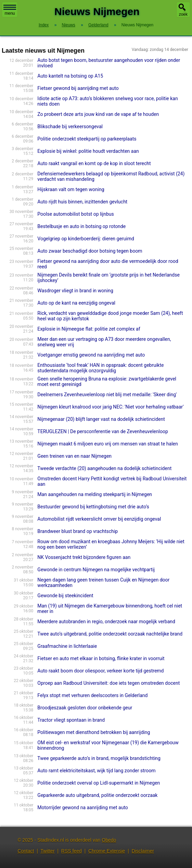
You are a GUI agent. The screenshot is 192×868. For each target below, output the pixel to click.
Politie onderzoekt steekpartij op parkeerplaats (87, 139)
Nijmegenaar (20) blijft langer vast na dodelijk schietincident (101, 419)
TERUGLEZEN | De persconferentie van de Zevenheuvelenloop (103, 431)
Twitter (47, 851)
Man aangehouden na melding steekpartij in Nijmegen (95, 494)
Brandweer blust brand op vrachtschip (78, 531)
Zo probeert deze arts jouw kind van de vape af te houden (98, 114)
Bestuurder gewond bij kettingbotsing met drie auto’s (93, 507)
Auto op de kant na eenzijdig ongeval (76, 303)
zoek (183, 14)
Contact (26, 851)
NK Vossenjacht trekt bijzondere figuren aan (84, 557)
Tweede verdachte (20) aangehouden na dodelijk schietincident (104, 468)
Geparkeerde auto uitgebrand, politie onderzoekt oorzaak (97, 795)
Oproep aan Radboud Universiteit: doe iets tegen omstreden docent (108, 683)
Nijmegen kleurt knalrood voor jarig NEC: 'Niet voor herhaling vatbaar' (110, 407)
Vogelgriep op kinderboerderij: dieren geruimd (86, 239)
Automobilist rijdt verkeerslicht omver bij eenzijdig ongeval (99, 519)
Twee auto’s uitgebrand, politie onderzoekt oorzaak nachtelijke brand (110, 634)
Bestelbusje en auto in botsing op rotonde (81, 226)
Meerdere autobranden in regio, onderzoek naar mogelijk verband (106, 622)
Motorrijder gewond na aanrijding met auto (82, 807)
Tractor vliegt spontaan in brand (71, 720)
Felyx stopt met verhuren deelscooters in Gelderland (92, 695)
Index (44, 25)
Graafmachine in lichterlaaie (67, 646)
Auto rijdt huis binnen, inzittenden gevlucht (82, 202)
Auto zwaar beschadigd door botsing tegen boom (90, 251)
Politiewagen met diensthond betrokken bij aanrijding (94, 732)
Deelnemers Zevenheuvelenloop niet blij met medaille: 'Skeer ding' (107, 395)
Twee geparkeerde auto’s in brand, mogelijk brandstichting (99, 758)
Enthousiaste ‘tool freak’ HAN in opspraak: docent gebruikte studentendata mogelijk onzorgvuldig (100, 368)
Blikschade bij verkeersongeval (70, 126)
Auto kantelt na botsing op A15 (70, 76)
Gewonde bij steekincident (65, 596)
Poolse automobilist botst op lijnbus (75, 214)
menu (10, 10)
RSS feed (72, 851)
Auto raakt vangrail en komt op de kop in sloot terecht (94, 163)
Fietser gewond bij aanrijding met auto (78, 88)
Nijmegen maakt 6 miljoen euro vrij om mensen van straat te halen (107, 444)
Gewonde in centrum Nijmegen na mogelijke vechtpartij (96, 570)
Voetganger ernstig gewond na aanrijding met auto (91, 355)
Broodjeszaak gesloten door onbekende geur (85, 708)
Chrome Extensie (107, 851)
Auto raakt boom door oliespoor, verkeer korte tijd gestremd (100, 671)
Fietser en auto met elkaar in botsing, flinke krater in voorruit (101, 658)
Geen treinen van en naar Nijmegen (74, 456)
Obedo (109, 840)
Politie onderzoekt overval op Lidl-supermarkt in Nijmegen (99, 783)
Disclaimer (143, 851)
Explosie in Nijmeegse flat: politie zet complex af (89, 329)
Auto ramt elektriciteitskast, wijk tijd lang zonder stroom (96, 771)
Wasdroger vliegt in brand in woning (75, 291)
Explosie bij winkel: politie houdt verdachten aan (88, 151)
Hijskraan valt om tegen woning (71, 189)
